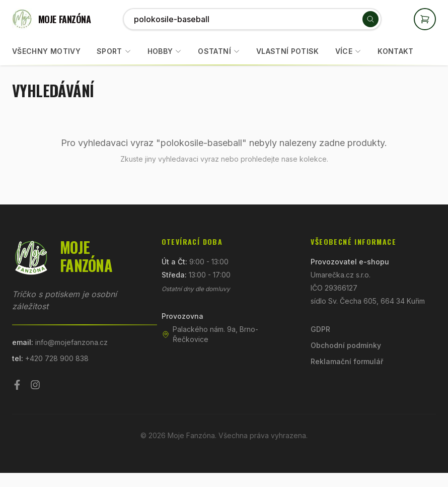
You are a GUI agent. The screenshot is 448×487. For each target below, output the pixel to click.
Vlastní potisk (288, 51)
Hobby (160, 51)
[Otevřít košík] (425, 19)
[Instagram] (35, 385)
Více (348, 51)
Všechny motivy (46, 51)
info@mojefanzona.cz (71, 342)
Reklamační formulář (347, 361)
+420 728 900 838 (57, 358)
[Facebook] (17, 385)
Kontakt (395, 51)
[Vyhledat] (370, 19)
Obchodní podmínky (346, 345)
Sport (109, 51)
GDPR (320, 329)
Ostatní (214, 51)
